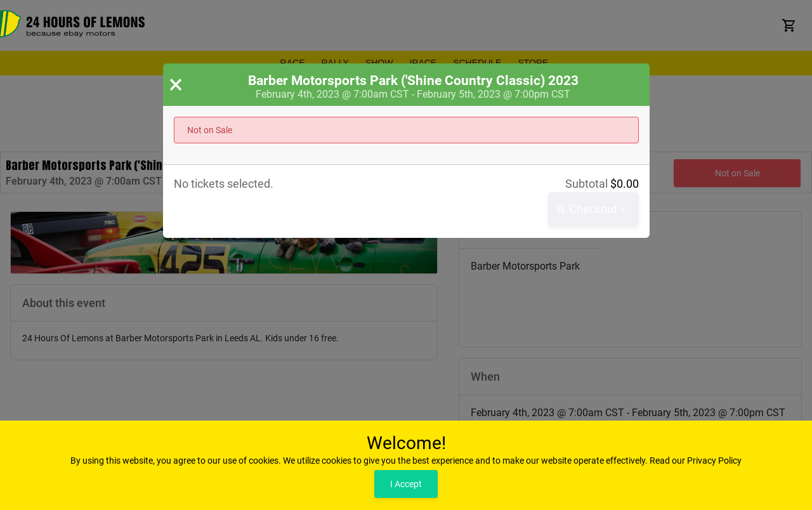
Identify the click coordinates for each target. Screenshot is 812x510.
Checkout (592, 210)
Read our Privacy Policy (696, 461)
